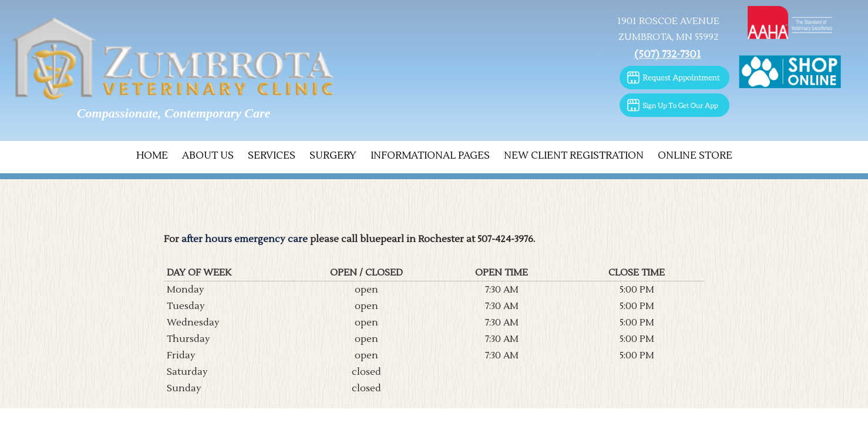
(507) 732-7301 (667, 54)
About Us (208, 156)
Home (152, 156)
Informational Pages (430, 156)
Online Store (695, 156)
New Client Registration (574, 156)
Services (272, 156)
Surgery (333, 156)
